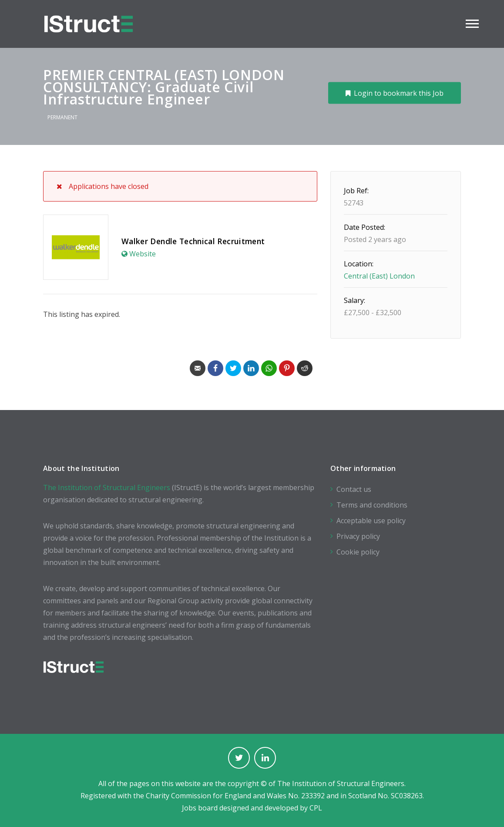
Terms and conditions (372, 505)
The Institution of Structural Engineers (107, 487)
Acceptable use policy (371, 521)
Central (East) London (379, 276)
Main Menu (472, 24)
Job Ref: (356, 191)
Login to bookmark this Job (399, 93)
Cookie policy (358, 552)
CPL (316, 808)
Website (143, 254)
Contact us (354, 489)
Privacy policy (358, 536)
